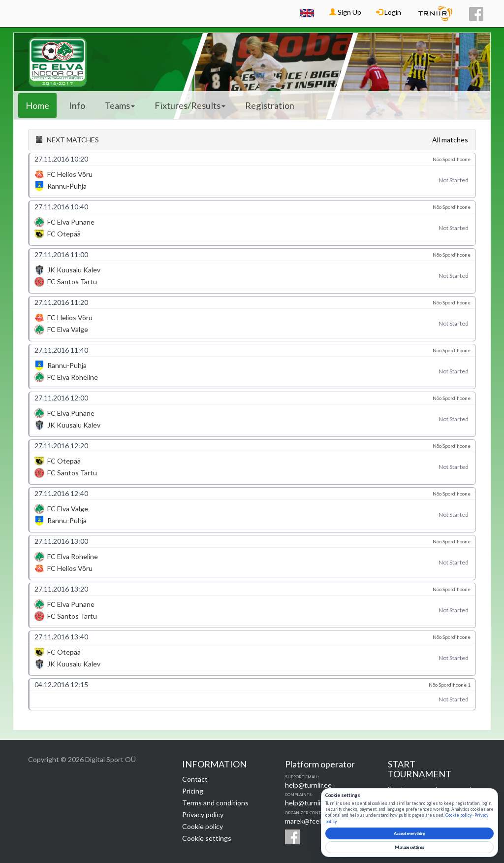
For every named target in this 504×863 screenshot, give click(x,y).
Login (389, 12)
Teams (120, 105)
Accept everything (409, 833)
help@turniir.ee (308, 785)
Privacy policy (203, 814)
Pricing (193, 791)
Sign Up (345, 12)
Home (37, 105)
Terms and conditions (215, 803)
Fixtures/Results (190, 105)
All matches (450, 140)
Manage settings (409, 847)
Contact (195, 779)
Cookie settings (207, 838)
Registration (270, 105)
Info (77, 105)
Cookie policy (203, 826)
